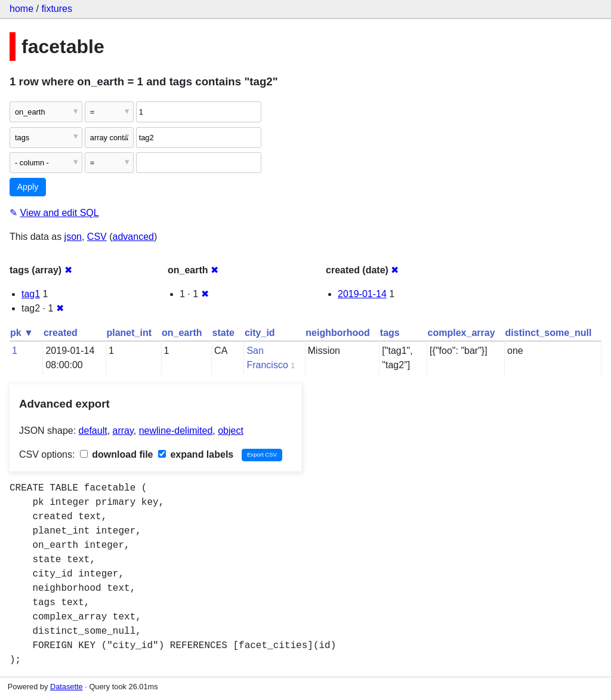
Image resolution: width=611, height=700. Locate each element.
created (61, 333)
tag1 (31, 294)
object (231, 431)
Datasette (67, 687)
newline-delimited (176, 431)
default (93, 431)
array (123, 431)
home (21, 9)
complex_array (462, 333)
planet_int (129, 333)
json (73, 237)
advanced (133, 237)
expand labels (196, 454)
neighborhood (338, 333)
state (223, 333)
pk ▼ (22, 333)
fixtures (57, 9)
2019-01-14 (362, 294)
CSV (97, 237)
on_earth (182, 333)
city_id (260, 333)
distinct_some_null (549, 333)
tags (390, 333)
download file (117, 454)
